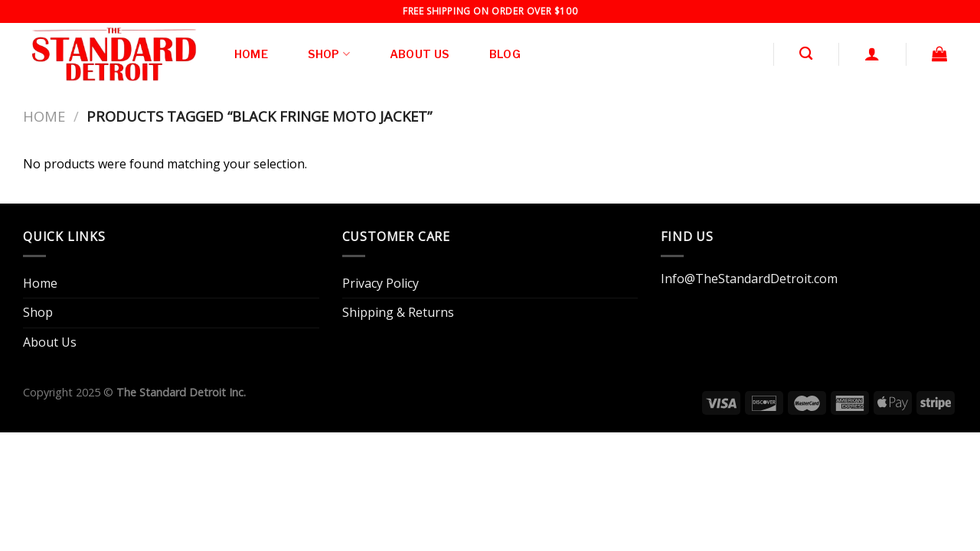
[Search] (806, 54)
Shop (329, 54)
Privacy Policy (381, 283)
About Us (420, 54)
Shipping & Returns (398, 312)
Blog (505, 54)
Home (251, 54)
